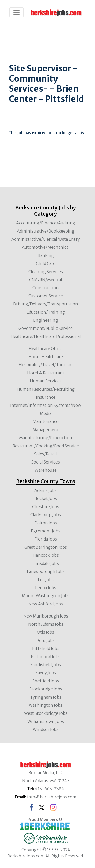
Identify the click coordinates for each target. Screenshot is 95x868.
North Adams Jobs (46, 624)
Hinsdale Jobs (46, 563)
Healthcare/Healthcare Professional (46, 336)
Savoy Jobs (46, 673)
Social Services (46, 462)
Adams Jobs (46, 490)
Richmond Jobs (46, 657)
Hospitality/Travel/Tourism (46, 365)
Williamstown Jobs (46, 721)
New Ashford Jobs (46, 604)
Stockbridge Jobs (46, 689)
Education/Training (46, 312)
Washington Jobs (46, 705)
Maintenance (46, 421)
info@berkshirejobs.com (52, 797)
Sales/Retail (46, 454)
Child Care (46, 263)
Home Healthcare (46, 357)
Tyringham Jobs (46, 697)
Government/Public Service (46, 328)
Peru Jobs (46, 640)
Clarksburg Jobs (46, 515)
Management (46, 430)
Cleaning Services (46, 272)
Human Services (46, 381)
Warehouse (46, 470)
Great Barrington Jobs (46, 547)
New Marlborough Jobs (46, 616)
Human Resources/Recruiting (46, 389)
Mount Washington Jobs (46, 596)
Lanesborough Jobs (46, 571)
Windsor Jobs (46, 729)
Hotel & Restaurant (46, 373)
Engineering (46, 320)
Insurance (46, 397)
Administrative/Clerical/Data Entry (46, 239)
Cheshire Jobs (46, 507)
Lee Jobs (46, 580)
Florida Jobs (46, 539)
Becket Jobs (46, 498)
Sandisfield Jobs (46, 665)
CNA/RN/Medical (46, 280)
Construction (46, 288)
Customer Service (46, 296)
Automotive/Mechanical (46, 247)
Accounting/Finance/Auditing (46, 223)
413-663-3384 (50, 789)
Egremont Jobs (46, 531)
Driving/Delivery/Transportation (46, 304)
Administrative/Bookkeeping (46, 231)
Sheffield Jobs (46, 681)
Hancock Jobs (46, 555)
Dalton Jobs (46, 523)
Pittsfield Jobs (46, 648)
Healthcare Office (46, 349)
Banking (46, 255)
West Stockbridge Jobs (46, 713)
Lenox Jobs (46, 588)
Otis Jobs (46, 632)
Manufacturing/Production (46, 438)
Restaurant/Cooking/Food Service (46, 446)
